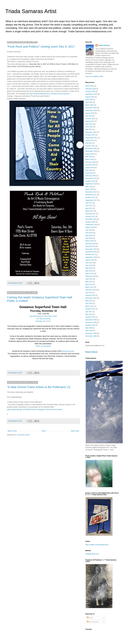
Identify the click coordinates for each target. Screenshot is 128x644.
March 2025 (90, 105)
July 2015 (89, 263)
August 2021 (90, 140)
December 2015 (91, 249)
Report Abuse (91, 352)
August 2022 (90, 121)
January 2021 (90, 146)
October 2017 (90, 197)
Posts (90, 618)
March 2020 (90, 159)
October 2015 (90, 254)
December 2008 (91, 333)
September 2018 (91, 184)
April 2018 (89, 187)
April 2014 (89, 284)
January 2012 (90, 309)
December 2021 (91, 132)
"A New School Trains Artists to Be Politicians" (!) (39, 387)
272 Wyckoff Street (43, 319)
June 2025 (89, 100)
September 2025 (91, 94)
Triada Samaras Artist (31, 11)
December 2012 (91, 298)
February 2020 (91, 162)
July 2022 (89, 124)
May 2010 (89, 314)
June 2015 (89, 265)
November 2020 (91, 149)
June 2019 (89, 173)
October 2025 (90, 91)
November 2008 (91, 336)
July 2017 (89, 203)
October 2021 (90, 135)
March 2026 (90, 86)
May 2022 (89, 129)
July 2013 (89, 293)
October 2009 (90, 325)
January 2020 (90, 165)
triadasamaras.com (92, 554)
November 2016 (91, 219)
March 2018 (90, 189)
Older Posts (75, 431)
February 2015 (91, 276)
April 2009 (89, 331)
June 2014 (89, 279)
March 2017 (90, 211)
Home (44, 431)
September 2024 (91, 111)
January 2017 (90, 216)
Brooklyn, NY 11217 (43, 321)
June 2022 (89, 127)
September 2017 (91, 200)
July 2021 (89, 143)
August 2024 (90, 113)
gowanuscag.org (68, 351)
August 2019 (90, 168)
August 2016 (90, 227)
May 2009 (89, 328)
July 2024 (89, 116)
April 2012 (89, 303)
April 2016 (89, 238)
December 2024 (91, 108)
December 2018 (91, 178)
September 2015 (91, 257)
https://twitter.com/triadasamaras (97, 545)
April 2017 (89, 208)
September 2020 (91, 151)
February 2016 (91, 244)
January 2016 (90, 246)
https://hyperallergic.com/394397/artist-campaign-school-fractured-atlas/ (34, 409)
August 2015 (90, 260)
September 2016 (91, 225)
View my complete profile (94, 76)
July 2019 (89, 170)
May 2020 (89, 157)
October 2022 (90, 119)
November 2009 (91, 322)
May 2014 (89, 282)
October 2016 (90, 222)
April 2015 (89, 271)
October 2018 (90, 181)
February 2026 (91, 89)
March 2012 (90, 306)
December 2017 (91, 192)
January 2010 (90, 317)
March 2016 (90, 241)
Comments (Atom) (23, 435)
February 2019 (91, 176)
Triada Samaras (104, 45)
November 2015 (91, 252)
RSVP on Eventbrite (43, 346)
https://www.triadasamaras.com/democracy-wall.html (50, 94)
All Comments (93, 622)
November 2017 (91, 195)
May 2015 (89, 268)
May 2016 (89, 236)
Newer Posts (12, 431)
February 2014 (91, 290)
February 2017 (91, 214)
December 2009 (91, 320)
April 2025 (89, 102)
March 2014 (90, 287)
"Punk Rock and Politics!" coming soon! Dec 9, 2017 (41, 47)
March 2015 (90, 274)
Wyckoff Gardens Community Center (43, 316)
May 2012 (89, 301)
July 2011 (89, 312)
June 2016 (89, 233)
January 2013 (90, 295)
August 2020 (90, 154)
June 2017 (89, 206)
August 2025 (90, 97)
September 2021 (91, 138)
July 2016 (89, 230)
